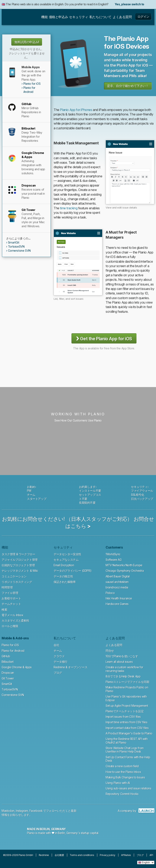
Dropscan (8, 673)
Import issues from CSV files (123, 717)
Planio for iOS (32, 84)
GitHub (6, 656)
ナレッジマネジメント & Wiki (20, 571)
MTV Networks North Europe (124, 565)
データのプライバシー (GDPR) (73, 571)
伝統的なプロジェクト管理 (18, 565)
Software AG (114, 560)
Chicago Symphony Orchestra (125, 571)
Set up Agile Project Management (127, 706)
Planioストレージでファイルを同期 (127, 682)
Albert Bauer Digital (118, 576)
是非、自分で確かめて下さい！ (128, 86)
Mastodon (8, 811)
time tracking (69, 208)
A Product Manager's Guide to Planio (129, 733)
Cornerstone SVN (19, 251)
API (151, 855)
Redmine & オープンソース (70, 667)
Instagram (22, 811)
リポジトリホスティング (17, 582)
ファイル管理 (10, 593)
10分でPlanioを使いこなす (122, 656)
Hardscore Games (117, 604)
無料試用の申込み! (27, 42)
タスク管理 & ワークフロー (18, 554)
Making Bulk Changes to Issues (125, 777)
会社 (56, 645)
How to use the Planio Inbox (123, 772)
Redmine (44, 855)
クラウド (59, 656)
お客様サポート (11, 598)
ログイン (143, 17)
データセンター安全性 (67, 554)
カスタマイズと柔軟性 (15, 621)
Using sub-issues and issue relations (128, 788)
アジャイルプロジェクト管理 (20, 560)
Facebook (36, 811)
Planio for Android (29, 90)
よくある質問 (114, 645)
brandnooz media (117, 587)
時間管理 (7, 587)
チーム (58, 651)
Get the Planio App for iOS (104, 338)
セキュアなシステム (66, 560)
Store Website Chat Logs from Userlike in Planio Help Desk (125, 750)
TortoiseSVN (16, 246)
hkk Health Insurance (119, 598)
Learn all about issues (119, 662)
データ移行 (61, 662)
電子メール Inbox (12, 615)
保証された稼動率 (65, 582)
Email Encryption (64, 565)
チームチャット (11, 604)
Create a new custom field (122, 766)
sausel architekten (117, 582)
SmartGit (14, 242)
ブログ (58, 673)
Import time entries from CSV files (126, 722)
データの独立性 (63, 576)
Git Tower (8, 678)
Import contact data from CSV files (127, 728)
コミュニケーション (14, 576)
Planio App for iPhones (76, 110)
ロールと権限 (10, 626)
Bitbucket (8, 662)
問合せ (110, 651)
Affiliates (126, 855)
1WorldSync (113, 554)
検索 (4, 610)
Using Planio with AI (118, 783)
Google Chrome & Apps (17, 667)
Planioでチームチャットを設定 (125, 711)
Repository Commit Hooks (122, 794)
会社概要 (59, 855)
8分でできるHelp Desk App (123, 676)
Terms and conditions (82, 855)
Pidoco (110, 593)
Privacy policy (107, 855)
